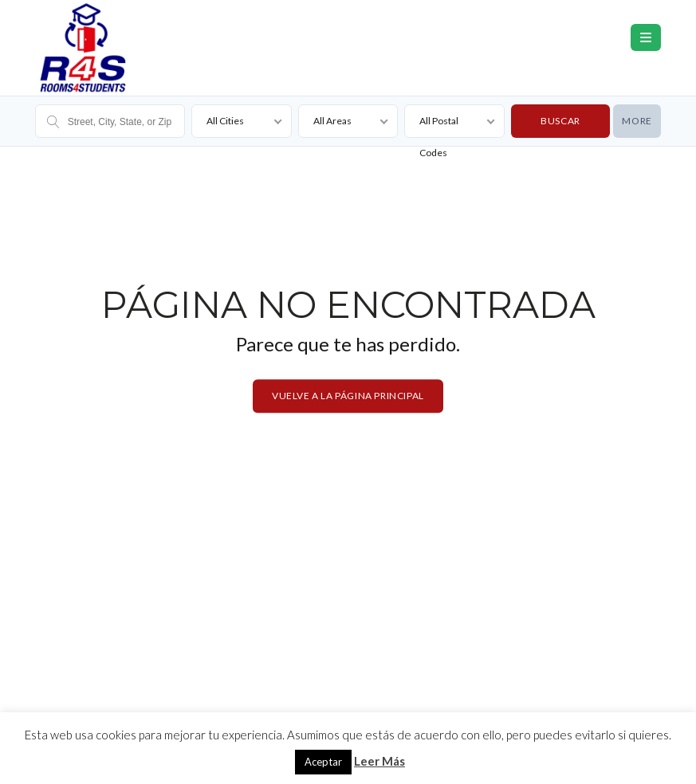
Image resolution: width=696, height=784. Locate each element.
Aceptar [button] (323, 762)
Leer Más (379, 761)
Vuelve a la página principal (348, 396)
